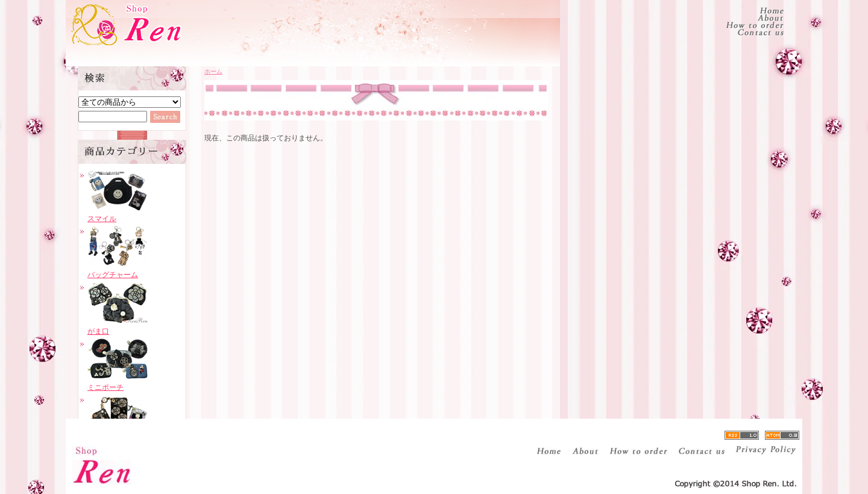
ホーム (213, 71)
